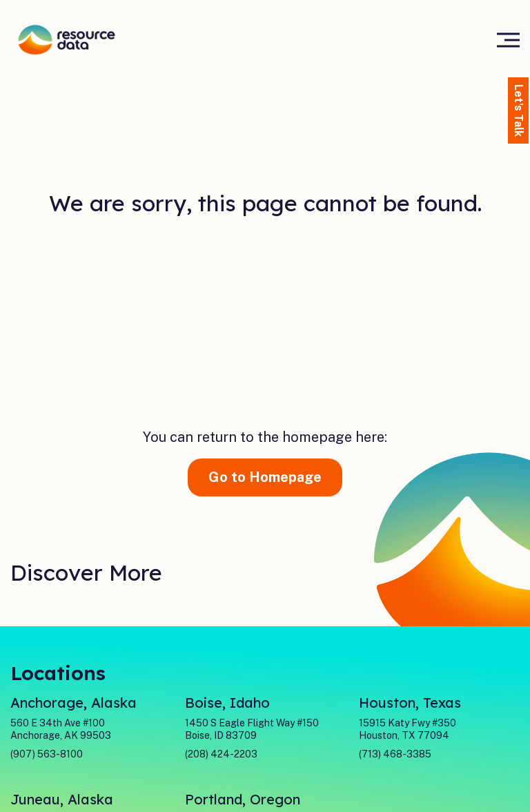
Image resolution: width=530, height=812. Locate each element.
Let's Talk (519, 110)
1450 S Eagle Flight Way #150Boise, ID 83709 (252, 729)
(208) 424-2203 (221, 754)
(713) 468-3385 (395, 754)
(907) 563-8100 (47, 754)
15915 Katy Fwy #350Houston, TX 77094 (408, 729)
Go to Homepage (265, 477)
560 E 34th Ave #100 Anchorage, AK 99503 (61, 729)
